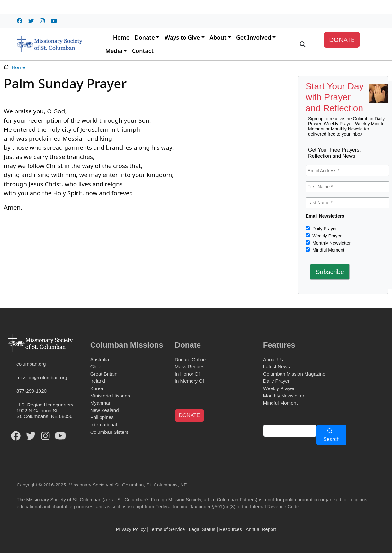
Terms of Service (167, 529)
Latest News (276, 366)
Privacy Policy (131, 529)
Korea (97, 388)
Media (114, 51)
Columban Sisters (109, 432)
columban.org (31, 364)
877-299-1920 (31, 391)
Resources (231, 529)
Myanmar (100, 403)
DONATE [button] (189, 415)
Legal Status (202, 529)
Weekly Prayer (326, 236)
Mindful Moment (328, 250)
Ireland (98, 381)
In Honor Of (187, 374)
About (218, 37)
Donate (145, 37)
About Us (273, 359)
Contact (143, 51)
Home (121, 37)
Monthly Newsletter (331, 243)
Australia (100, 359)
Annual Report (261, 529)
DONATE (342, 40)
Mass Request (190, 366)
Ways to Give (182, 37)
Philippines (102, 417)
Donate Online (190, 359)
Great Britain (104, 374)
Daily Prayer (324, 229)
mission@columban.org (42, 377)
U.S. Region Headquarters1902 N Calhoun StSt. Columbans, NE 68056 (45, 410)
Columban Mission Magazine (294, 374)
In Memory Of (189, 381)
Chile (96, 366)
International (104, 425)
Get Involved (254, 37)
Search (331, 439)
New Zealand (105, 410)
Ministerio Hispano (110, 396)
